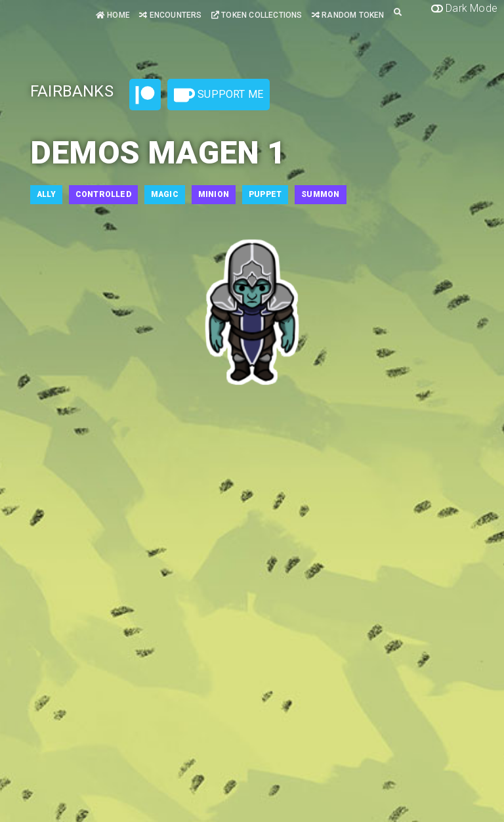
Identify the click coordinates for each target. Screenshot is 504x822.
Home (113, 15)
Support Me (219, 95)
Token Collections (257, 15)
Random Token (348, 15)
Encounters (170, 15)
